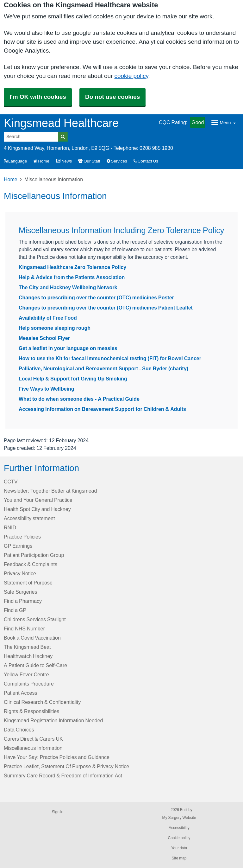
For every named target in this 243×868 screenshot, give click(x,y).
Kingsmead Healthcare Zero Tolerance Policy (72, 267)
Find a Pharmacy (23, 601)
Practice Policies (22, 537)
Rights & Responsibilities (31, 711)
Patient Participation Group (34, 555)
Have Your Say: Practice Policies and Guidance (57, 757)
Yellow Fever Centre (26, 674)
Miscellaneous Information (33, 748)
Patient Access (20, 693)
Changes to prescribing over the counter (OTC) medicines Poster (96, 297)
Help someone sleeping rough (55, 328)
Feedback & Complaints (31, 564)
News (64, 161)
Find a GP (15, 610)
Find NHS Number (24, 629)
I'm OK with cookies (38, 97)
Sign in (58, 812)
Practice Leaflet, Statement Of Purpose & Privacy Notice (66, 766)
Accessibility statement (29, 518)
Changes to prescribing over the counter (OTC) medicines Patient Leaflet (106, 308)
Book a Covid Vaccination (32, 638)
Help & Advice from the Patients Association (72, 277)
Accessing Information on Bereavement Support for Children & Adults (102, 409)
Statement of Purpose (28, 583)
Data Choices (19, 730)
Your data (179, 848)
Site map (179, 858)
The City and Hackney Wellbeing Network (68, 287)
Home (41, 161)
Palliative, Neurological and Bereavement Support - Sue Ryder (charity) (103, 368)
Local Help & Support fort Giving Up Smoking (73, 379)
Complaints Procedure (29, 684)
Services (117, 161)
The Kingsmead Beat (27, 647)
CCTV (11, 482)
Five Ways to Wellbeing (47, 389)
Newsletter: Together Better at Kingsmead (50, 491)
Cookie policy (179, 838)
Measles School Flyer (44, 338)
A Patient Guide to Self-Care (35, 665)
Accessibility (179, 828)
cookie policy (131, 76)
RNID (10, 527)
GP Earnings (18, 546)
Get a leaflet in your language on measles (68, 348)
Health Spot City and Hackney (37, 509)
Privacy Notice (20, 573)
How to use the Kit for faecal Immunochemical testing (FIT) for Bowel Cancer (110, 358)
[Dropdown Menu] (224, 123)
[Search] (31, 137)
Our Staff (89, 161)
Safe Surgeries (20, 592)
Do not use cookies (112, 97)
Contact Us (146, 161)
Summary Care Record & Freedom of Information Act (63, 775)
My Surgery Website (179, 818)
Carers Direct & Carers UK (33, 739)
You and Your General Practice (38, 500)
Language (15, 161)
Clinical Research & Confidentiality (42, 702)
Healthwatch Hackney (28, 656)
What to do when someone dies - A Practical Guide (79, 399)
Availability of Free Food (48, 318)
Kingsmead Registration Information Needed (53, 720)
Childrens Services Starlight (35, 619)
